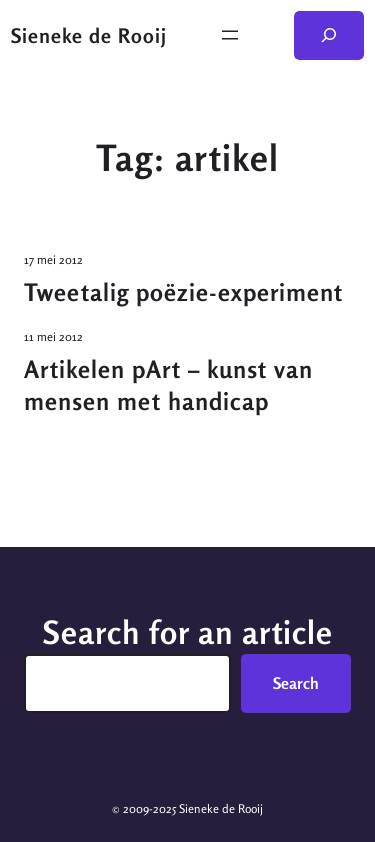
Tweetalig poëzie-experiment (183, 292)
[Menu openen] (230, 35)
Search (296, 683)
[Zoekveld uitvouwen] (329, 35)
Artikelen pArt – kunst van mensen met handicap (168, 385)
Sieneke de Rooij (89, 35)
